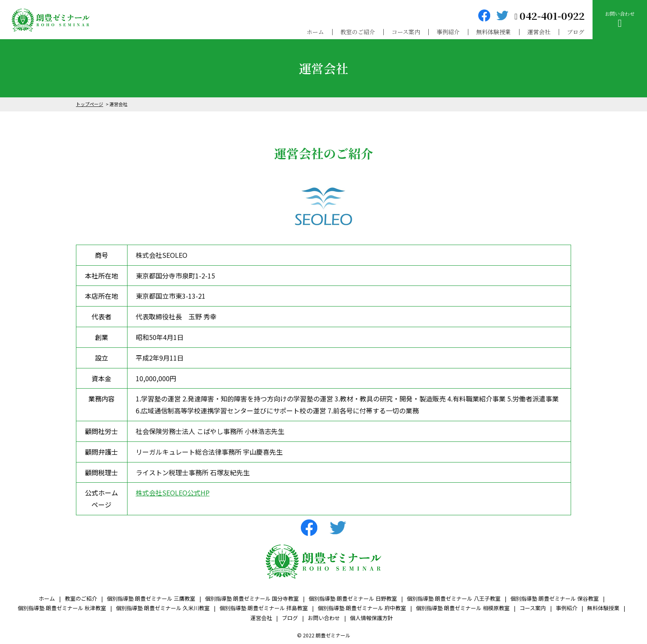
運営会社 (539, 32)
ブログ (576, 32)
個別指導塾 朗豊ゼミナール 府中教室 (362, 608)
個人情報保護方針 (371, 618)
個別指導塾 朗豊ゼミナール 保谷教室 (555, 598)
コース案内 (406, 32)
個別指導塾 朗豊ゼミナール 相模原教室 (463, 608)
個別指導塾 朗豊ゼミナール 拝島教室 (264, 608)
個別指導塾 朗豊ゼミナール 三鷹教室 (151, 598)
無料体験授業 (494, 32)
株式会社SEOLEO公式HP (173, 493)
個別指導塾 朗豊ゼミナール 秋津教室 (62, 608)
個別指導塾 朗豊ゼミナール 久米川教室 (163, 608)
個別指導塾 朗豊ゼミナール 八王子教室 (454, 598)
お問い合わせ (620, 13)
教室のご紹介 (358, 32)
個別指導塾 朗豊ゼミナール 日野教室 (353, 598)
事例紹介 (448, 32)
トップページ (90, 104)
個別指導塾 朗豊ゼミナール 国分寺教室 (252, 598)
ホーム (315, 32)
